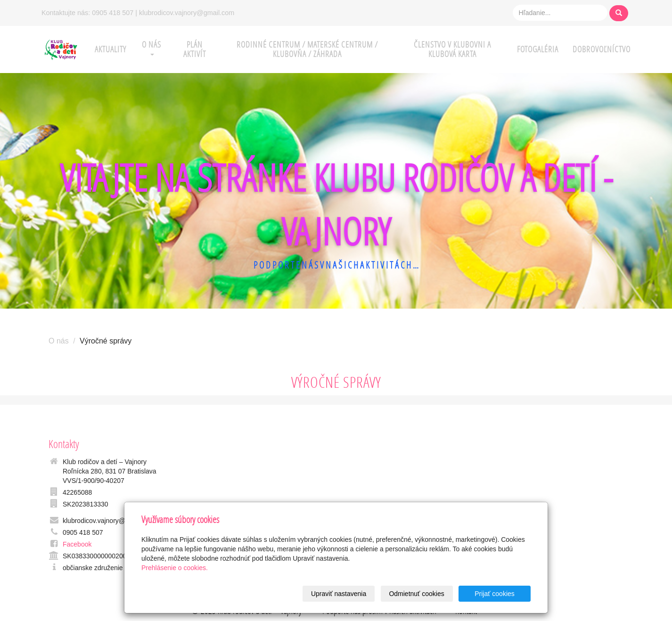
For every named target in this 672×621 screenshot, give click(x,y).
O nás (59, 341)
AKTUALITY (111, 49)
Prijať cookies (495, 594)
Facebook (77, 544)
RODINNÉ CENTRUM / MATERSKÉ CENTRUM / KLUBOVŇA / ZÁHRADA (307, 49)
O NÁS (152, 47)
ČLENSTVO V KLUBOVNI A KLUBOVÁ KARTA (452, 49)
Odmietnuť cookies (416, 594)
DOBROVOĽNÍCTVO (602, 49)
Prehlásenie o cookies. (175, 568)
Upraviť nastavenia (339, 594)
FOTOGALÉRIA (538, 49)
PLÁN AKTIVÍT (195, 49)
